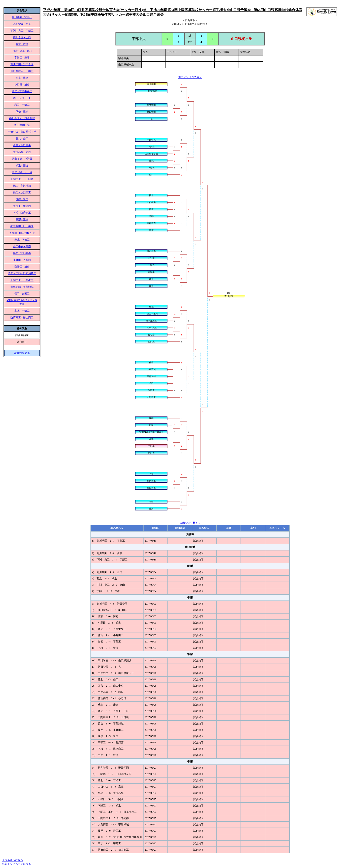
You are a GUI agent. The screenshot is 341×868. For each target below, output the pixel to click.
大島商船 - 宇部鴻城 (22, 287)
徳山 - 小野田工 (22, 98)
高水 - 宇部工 (22, 311)
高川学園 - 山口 (22, 37)
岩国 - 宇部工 (22, 105)
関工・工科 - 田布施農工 (22, 273)
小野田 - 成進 (22, 85)
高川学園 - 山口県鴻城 (22, 118)
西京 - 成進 (22, 44)
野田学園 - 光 (22, 125)
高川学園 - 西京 (22, 24)
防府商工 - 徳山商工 (22, 318)
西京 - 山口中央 (22, 145)
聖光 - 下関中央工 (22, 91)
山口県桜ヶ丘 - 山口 (22, 71)
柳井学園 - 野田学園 (22, 226)
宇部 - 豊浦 (22, 219)
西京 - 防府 (22, 78)
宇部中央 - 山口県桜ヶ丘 (22, 132)
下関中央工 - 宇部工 (22, 31)
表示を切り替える (190, 523)
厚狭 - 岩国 (22, 199)
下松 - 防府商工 (22, 213)
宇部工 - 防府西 (22, 206)
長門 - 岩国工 (22, 294)
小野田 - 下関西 (22, 260)
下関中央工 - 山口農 (22, 179)
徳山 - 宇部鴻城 (22, 186)
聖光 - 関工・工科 (22, 172)
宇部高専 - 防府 (22, 152)
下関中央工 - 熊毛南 (22, 280)
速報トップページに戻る (17, 864)
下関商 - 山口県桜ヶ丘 (22, 233)
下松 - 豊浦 (22, 112)
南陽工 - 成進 (22, 267)
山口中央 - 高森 (22, 246)
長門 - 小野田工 (22, 192)
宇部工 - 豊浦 (22, 58)
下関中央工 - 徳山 (22, 51)
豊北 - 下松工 (22, 240)
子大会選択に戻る (13, 860)
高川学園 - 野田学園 (22, 64)
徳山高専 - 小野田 (22, 159)
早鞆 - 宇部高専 (22, 253)
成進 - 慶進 (22, 166)
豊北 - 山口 (22, 139)
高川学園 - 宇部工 (22, 17)
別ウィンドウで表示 (190, 77)
